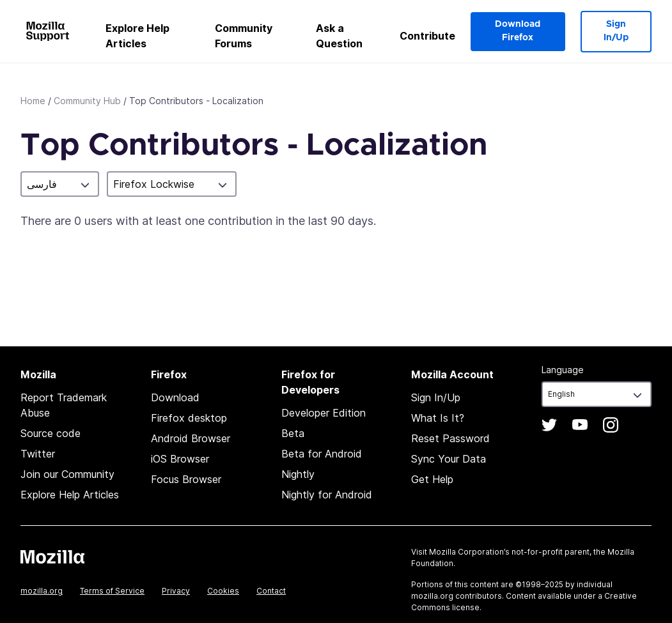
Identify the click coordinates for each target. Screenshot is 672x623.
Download (175, 397)
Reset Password (450, 438)
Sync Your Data (449, 459)
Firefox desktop (189, 418)
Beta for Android (322, 454)
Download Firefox (518, 31)
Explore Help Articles (137, 36)
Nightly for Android (327, 495)
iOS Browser (180, 459)
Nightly (298, 474)
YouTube (580, 425)
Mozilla (52, 557)
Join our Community (67, 474)
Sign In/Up (616, 31)
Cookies (223, 591)
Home (33, 101)
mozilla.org (42, 591)
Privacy (176, 591)
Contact (271, 591)
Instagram (611, 425)
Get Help (432, 479)
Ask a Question (339, 36)
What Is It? (438, 418)
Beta (293, 433)
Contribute (427, 36)
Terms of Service (112, 591)
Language (563, 370)
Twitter (38, 454)
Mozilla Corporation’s (469, 552)
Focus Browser (186, 479)
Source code (51, 433)
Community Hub (87, 101)
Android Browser (191, 438)
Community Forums (244, 36)
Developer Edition (324, 413)
